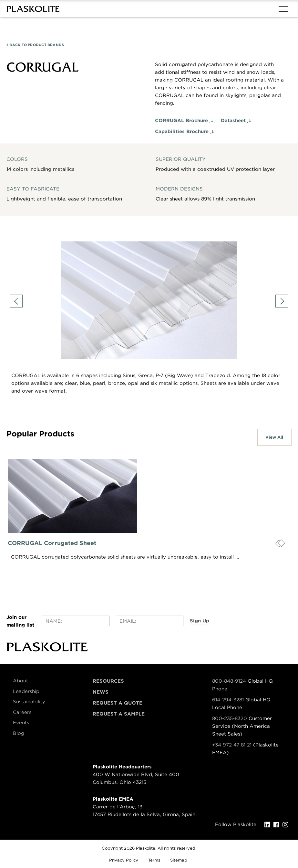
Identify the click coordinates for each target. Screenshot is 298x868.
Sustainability (29, 702)
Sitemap (179, 860)
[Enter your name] (76, 621)
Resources (108, 681)
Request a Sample (119, 714)
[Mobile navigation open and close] (285, 8)
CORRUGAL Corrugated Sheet (52, 543)
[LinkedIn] (269, 825)
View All (274, 437)
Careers (22, 712)
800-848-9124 (229, 681)
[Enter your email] (150, 621)
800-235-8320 (230, 718)
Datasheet (233, 121)
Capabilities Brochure (182, 132)
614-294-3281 (229, 700)
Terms (154, 860)
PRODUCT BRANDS (35, 45)
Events (21, 723)
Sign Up (200, 621)
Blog (19, 733)
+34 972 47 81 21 (232, 745)
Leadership (26, 691)
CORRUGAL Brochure (181, 121)
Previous (16, 301)
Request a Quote (118, 703)
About (21, 681)
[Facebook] (278, 825)
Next (282, 301)
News (101, 692)
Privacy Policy (124, 860)
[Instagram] (287, 825)
